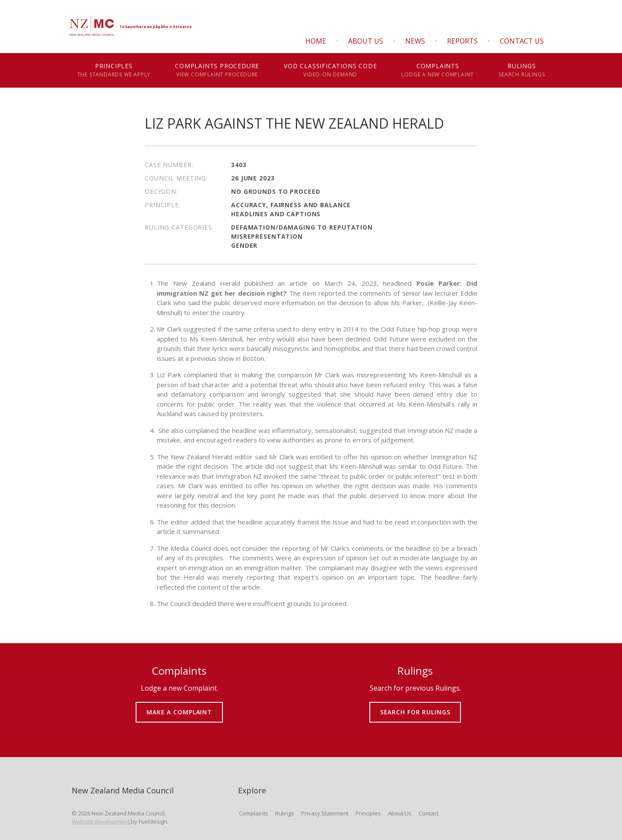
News (415, 41)
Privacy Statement (325, 813)
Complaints (438, 70)
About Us (366, 41)
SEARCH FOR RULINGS (415, 706)
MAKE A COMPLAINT (179, 706)
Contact (428, 813)
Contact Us (522, 41)
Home (316, 41)
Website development (101, 821)
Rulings (522, 70)
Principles (114, 70)
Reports (462, 41)
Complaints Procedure (217, 70)
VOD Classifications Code (330, 70)
